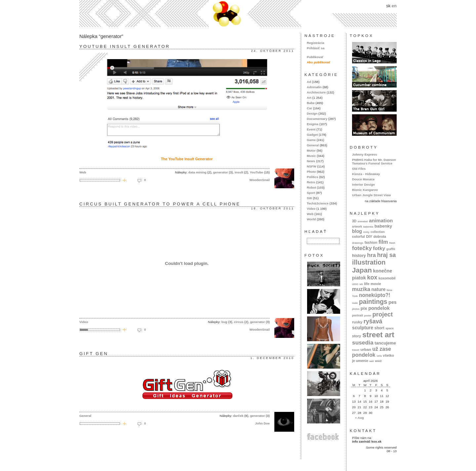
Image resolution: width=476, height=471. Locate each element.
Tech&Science (318, 203)
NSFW (312, 166)
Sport (311, 193)
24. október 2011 (273, 51)
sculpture (363, 328)
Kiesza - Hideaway (366, 174)
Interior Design (363, 184)
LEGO (355, 284)
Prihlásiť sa (316, 48)
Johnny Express (364, 154)
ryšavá (373, 321)
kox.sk (238, 13)
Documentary (317, 119)
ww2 (378, 361)
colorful (358, 236)
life (367, 284)
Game (311, 140)
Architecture (316, 92)
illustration (369, 262)
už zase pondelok (372, 352)
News (311, 161)
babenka (368, 227)
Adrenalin (314, 87)
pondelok (379, 308)
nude (355, 303)
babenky (383, 226)
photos (356, 309)
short (379, 328)
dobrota (380, 237)
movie (376, 284)
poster (368, 316)
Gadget (312, 135)
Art (309, 98)
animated (363, 221)
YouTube (257, 172)
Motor (311, 150)
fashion (371, 242)
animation (381, 220)
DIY (369, 236)
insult (239, 172)
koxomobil (387, 278)
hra (371, 255)
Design (312, 113)
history (359, 256)
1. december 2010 (272, 358)
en (394, 6)
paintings (373, 302)
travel (356, 350)
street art (378, 335)
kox (372, 277)
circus (239, 322)
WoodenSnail (259, 180)
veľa (379, 356)
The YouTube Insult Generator (187, 159)
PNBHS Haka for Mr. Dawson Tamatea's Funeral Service (374, 162)
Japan (362, 270)
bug (224, 322)
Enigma (313, 124)
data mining (198, 172)
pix (364, 308)
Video (84, 322)
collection (378, 232)
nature (379, 289)
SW (309, 198)
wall (371, 361)
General (85, 416)
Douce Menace (363, 179)
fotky (379, 248)
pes (393, 302)
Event (311, 129)
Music (311, 156)
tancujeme (385, 343)
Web (83, 172)
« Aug (359, 418)
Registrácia (316, 43)
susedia (363, 343)
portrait (357, 315)
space (389, 328)
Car (309, 108)
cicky (366, 232)
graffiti (391, 249)
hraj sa (387, 255)
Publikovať (315, 57)
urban (366, 349)
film (383, 242)
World (311, 219)
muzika (361, 289)
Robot (311, 187)
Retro (311, 182)
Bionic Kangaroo (365, 190)
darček (238, 416)
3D (354, 221)
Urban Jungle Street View (371, 195)
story (357, 336)
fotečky (362, 248)
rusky (357, 322)
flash (392, 243)
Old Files (359, 169)
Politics (313, 177)
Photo (311, 172)
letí (361, 284)
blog (357, 231)
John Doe (262, 423)
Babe (311, 103)
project (383, 314)
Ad (309, 82)
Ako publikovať (318, 62)
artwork (357, 227)
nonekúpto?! (375, 295)
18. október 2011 (273, 208)
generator (221, 172)
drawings (358, 243)
